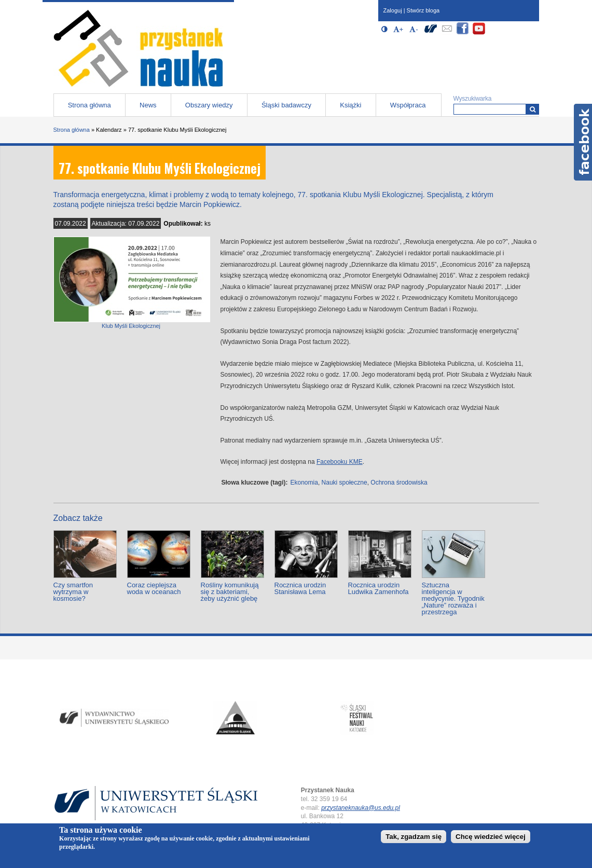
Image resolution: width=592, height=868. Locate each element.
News (148, 105)
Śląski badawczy (286, 105)
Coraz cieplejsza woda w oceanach (154, 588)
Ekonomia (304, 483)
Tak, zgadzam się (414, 837)
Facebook (583, 142)
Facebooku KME (340, 462)
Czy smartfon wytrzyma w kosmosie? (73, 592)
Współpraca (408, 105)
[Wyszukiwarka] (533, 109)
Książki (350, 105)
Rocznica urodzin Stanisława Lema (300, 588)
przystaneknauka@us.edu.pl (361, 808)
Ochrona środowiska (399, 483)
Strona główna (90, 105)
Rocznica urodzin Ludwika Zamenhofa (378, 588)
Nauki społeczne (345, 483)
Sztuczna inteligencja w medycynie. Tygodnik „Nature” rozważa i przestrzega (453, 598)
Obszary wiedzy (209, 105)
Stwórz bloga (423, 10)
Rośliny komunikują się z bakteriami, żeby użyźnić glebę (230, 592)
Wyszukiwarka (473, 99)
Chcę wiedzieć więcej (491, 837)
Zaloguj (393, 10)
